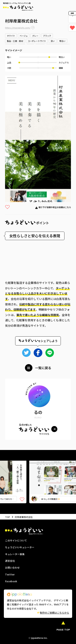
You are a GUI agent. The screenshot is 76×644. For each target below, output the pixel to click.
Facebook (11, 581)
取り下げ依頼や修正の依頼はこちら (55, 207)
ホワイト (11, 36)
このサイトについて (16, 540)
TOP (7, 517)
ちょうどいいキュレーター (20, 547)
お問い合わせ (12, 567)
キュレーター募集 (15, 554)
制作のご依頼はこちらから (53, 613)
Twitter (10, 574)
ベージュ (24, 36)
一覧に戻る (43, 368)
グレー (35, 36)
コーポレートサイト (37, 41)
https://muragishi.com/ (18, 28)
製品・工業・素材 (15, 41)
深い (53, 41)
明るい (62, 41)
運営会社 (10, 561)
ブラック (47, 36)
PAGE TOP (63, 630)
